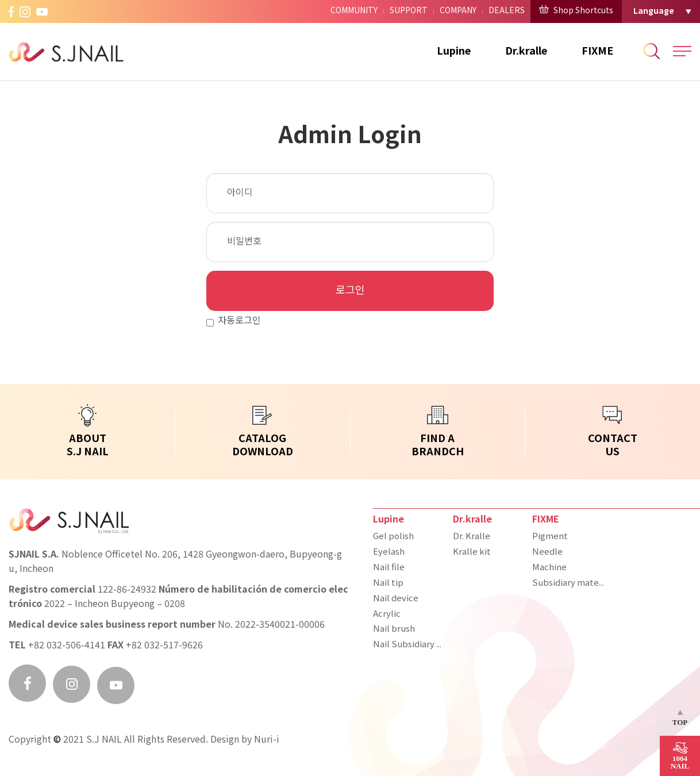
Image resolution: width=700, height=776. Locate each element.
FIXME (597, 51)
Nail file (389, 568)
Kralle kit (472, 552)
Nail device (396, 599)
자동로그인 (234, 322)
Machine (549, 568)
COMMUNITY (354, 11)
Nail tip (388, 583)
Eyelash (389, 552)
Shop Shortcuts (576, 10)
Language (654, 11)
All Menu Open (682, 51)
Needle (547, 552)
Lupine (454, 51)
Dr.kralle (526, 51)
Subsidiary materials (569, 583)
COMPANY (458, 11)
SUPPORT (409, 11)
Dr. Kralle (472, 537)
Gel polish (393, 537)
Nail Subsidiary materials (410, 645)
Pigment (550, 537)
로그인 (350, 291)
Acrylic (387, 614)
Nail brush (394, 629)
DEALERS (507, 11)
